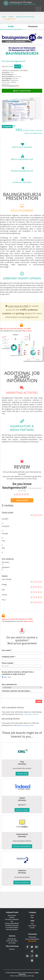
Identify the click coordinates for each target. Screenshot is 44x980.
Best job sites (12, 915)
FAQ (32, 924)
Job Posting (12, 943)
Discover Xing (22, 774)
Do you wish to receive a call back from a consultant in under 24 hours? (18, 679)
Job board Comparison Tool (12, 920)
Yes (4, 683)
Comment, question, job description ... (17, 696)
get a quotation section (30, 720)
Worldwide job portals (12, 925)
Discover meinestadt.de (22, 846)
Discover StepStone (22, 882)
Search (11, 17)
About (32, 915)
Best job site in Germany (25, 17)
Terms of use (14, 976)
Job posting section (27, 731)
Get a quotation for (9, 690)
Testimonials (32, 937)
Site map (31, 976)
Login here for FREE (18, 312)
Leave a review (22, 506)
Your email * (7, 656)
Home (4, 17)
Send (39, 707)
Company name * (9, 662)
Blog (32, 917)
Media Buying (12, 939)
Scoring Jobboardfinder (12, 923)
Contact (32, 928)
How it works (32, 926)
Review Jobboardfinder (32, 940)
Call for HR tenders (12, 941)
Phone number (8, 669)
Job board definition (12, 930)
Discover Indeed (22, 810)
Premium (12, 949)
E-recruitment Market (12, 927)
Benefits (12, 917)
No (9, 683)
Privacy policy (23, 976)
